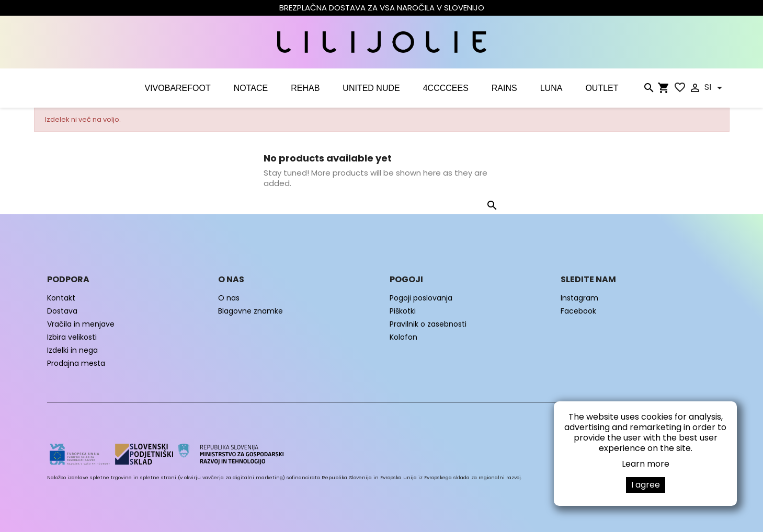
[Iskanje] (648, 90)
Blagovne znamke (250, 311)
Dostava (62, 311)
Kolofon (403, 337)
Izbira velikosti (72, 337)
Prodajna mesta (76, 363)
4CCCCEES (446, 88)
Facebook (578, 311)
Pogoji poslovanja (421, 298)
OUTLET (602, 88)
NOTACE (251, 88)
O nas (229, 298)
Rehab (305, 88)
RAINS (504, 88)
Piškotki (403, 311)
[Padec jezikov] (715, 88)
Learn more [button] (646, 464)
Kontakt (61, 298)
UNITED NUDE (371, 88)
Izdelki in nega (72, 350)
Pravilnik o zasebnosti (428, 324)
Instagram (579, 298)
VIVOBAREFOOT (177, 88)
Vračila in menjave (81, 324)
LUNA (551, 88)
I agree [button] (646, 485)
